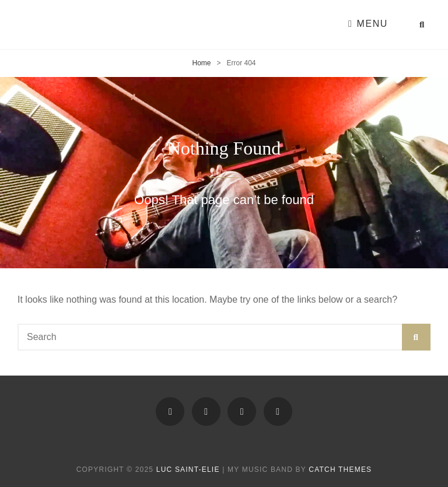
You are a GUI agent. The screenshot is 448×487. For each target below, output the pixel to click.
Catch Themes (340, 470)
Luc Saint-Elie (188, 470)
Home (201, 63)
